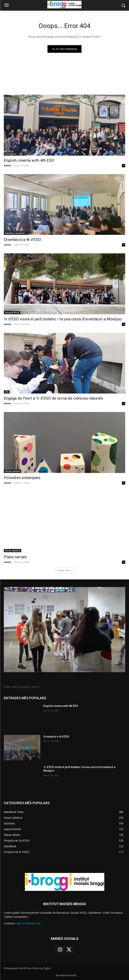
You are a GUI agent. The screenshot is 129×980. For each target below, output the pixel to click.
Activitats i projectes (15, 233)
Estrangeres (11, 154)
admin (8, 165)
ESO (7, 392)
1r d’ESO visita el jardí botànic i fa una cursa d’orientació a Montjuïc (63, 319)
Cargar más (65, 570)
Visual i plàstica (13, 471)
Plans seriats (15, 557)
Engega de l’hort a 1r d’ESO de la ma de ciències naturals (53, 398)
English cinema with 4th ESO (29, 160)
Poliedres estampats (22, 478)
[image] (64, 630)
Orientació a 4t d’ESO (22, 240)
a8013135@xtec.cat (28, 923)
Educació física (12, 313)
